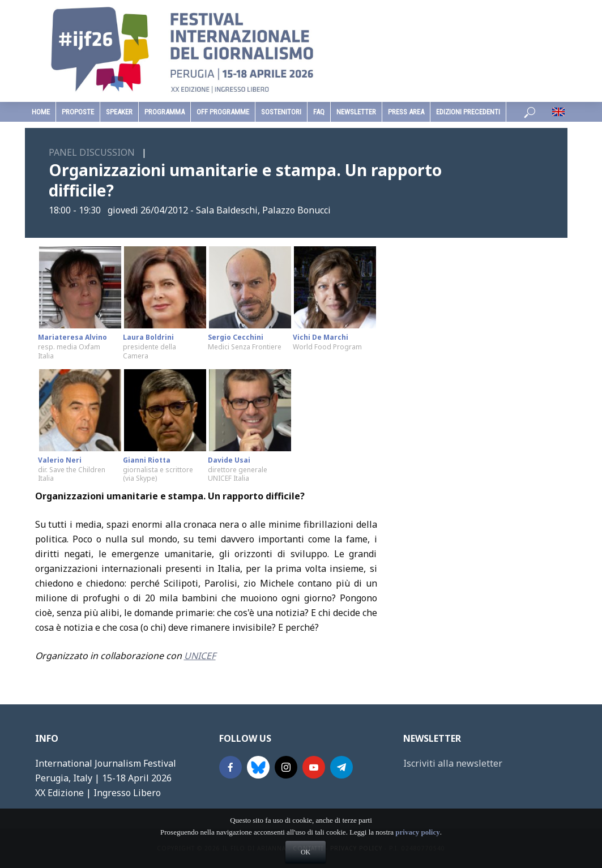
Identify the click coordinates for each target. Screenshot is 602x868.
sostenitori (281, 112)
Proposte (78, 112)
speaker (119, 112)
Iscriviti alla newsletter (453, 763)
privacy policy (417, 852)
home (41, 112)
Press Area (406, 112)
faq (319, 112)
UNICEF (200, 656)
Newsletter (356, 112)
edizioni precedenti (468, 112)
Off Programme (223, 112)
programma (165, 112)
